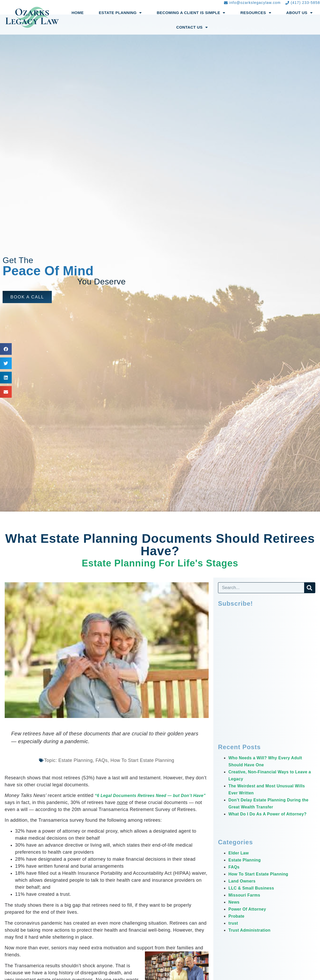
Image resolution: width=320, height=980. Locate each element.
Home (78, 13)
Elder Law (240, 860)
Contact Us (192, 27)
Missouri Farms (247, 902)
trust (234, 930)
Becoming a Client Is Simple (191, 13)
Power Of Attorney (250, 916)
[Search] (310, 588)
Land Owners (244, 888)
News (235, 909)
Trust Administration (252, 937)
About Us (299, 13)
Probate (238, 923)
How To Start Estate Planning (262, 881)
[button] (28, 297)
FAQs (235, 874)
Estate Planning (120, 13)
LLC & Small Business (254, 895)
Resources (256, 13)
